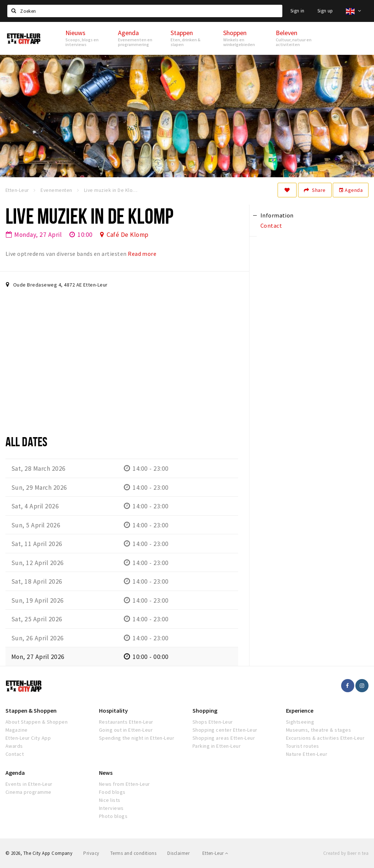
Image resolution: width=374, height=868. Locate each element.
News (106, 773)
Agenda (351, 190)
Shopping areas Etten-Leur (224, 738)
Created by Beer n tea (346, 853)
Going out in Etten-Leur (126, 730)
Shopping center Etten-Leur (225, 730)
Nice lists (110, 800)
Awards (14, 746)
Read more (142, 254)
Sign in (297, 11)
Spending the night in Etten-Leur (137, 738)
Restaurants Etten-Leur (126, 722)
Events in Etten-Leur (29, 784)
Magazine (17, 730)
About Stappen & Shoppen (37, 722)
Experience (300, 710)
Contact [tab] (271, 225)
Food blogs (112, 792)
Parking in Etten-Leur (217, 746)
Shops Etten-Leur (213, 722)
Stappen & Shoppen (31, 710)
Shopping (205, 710)
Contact (15, 754)
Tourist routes (303, 746)
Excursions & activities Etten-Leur (325, 738)
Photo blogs (113, 816)
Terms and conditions (133, 853)
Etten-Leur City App (28, 738)
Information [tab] (277, 215)
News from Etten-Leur (125, 784)
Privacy (91, 853)
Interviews (111, 808)
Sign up (325, 11)
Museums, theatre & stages (318, 730)
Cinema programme (28, 792)
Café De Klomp (128, 235)
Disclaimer (178, 853)
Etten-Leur (215, 853)
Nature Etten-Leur (307, 754)
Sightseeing (300, 722)
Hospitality (113, 710)
